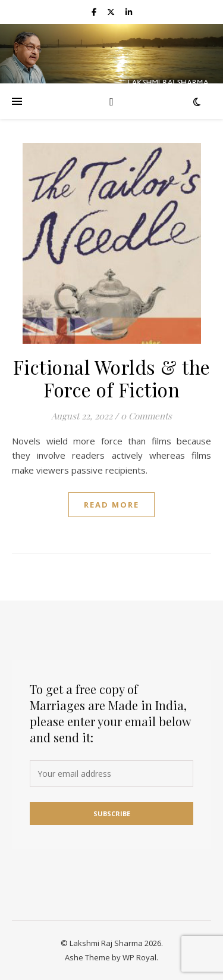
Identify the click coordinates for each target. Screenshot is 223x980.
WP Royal (139, 957)
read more (111, 505)
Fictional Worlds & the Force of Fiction (112, 378)
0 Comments (146, 416)
